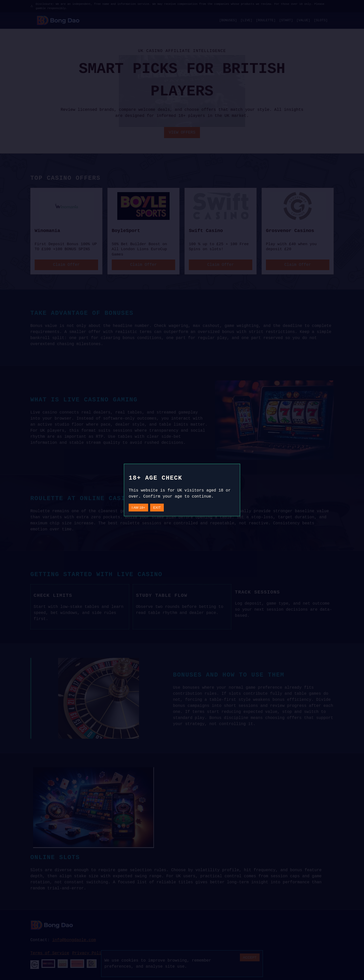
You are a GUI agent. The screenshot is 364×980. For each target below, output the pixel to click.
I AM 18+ (138, 508)
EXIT (157, 508)
